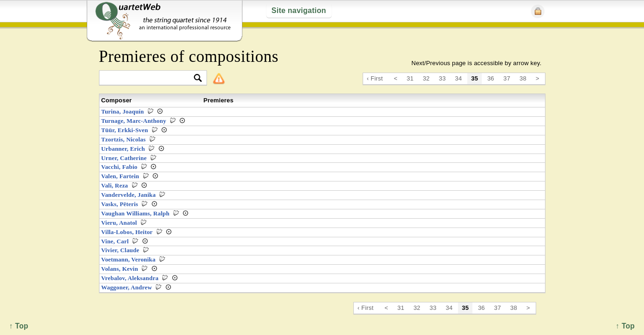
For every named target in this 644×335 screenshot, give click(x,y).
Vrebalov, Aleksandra (130, 278)
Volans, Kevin (120, 269)
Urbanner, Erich (123, 149)
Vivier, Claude (120, 250)
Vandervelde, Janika (129, 195)
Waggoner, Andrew (127, 287)
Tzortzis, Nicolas (124, 139)
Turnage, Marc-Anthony (134, 121)
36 (491, 78)
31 (410, 78)
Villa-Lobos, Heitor (127, 232)
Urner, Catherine (124, 158)
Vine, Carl (115, 241)
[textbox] (149, 78)
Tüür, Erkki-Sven (125, 130)
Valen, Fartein (120, 176)
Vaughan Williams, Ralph (136, 213)
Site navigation (299, 10)
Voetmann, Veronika (129, 259)
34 (459, 78)
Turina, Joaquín (123, 111)
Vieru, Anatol (119, 223)
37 (507, 78)
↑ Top (625, 326)
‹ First (375, 78)
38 (523, 78)
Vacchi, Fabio (120, 167)
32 (426, 78)
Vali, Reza (115, 185)
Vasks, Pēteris (120, 204)
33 (442, 78)
